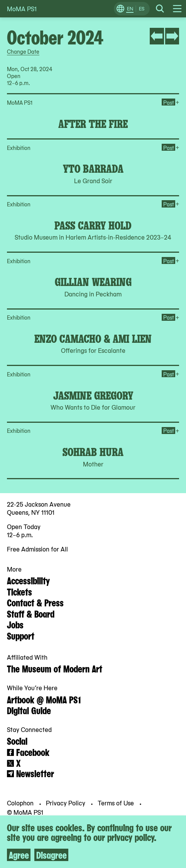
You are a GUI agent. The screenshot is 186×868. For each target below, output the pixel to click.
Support (21, 635)
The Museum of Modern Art (55, 668)
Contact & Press (35, 602)
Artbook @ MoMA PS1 (44, 699)
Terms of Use (117, 803)
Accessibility (28, 580)
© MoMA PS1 (25, 812)
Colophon (21, 803)
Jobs (15, 624)
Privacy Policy (66, 803)
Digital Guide (29, 710)
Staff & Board (31, 613)
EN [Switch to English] (130, 9)
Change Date (23, 51)
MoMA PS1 (22, 9)
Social (17, 740)
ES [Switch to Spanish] (142, 9)
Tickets (19, 591)
